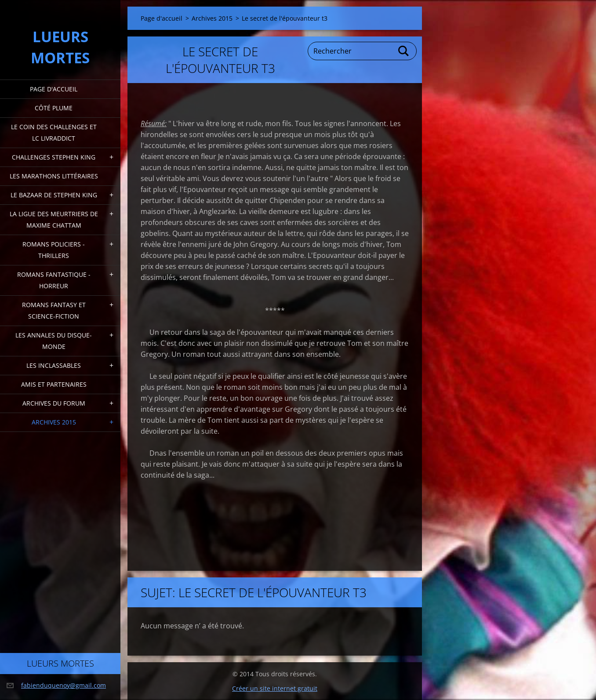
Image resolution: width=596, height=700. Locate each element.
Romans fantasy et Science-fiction (54, 310)
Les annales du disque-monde (54, 341)
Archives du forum (54, 403)
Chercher (404, 51)
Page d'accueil (54, 89)
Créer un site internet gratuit (275, 688)
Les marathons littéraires (54, 176)
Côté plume (54, 108)
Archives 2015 (54, 422)
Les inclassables (54, 365)
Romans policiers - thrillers (54, 250)
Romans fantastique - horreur (54, 280)
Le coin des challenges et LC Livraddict (54, 132)
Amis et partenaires (54, 384)
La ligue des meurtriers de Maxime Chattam (54, 219)
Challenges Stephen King (54, 157)
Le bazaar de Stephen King (54, 195)
